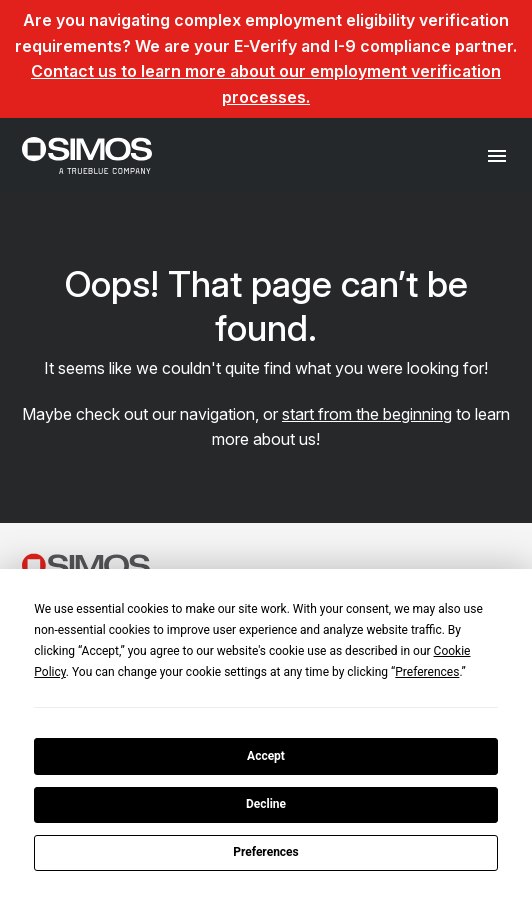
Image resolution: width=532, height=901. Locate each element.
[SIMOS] (87, 155)
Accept (266, 756)
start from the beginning (367, 414)
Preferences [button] (427, 672)
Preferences (266, 852)
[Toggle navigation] (497, 155)
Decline (266, 804)
